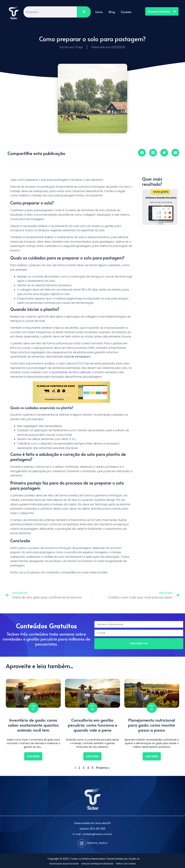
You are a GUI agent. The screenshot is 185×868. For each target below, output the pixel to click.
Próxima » (103, 768)
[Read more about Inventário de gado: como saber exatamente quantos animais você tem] (33, 756)
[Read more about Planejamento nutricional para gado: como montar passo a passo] (152, 756)
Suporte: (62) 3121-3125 (92, 829)
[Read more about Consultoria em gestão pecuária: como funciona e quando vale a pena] (92, 756)
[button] (142, 153)
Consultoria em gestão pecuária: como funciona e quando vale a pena (92, 725)
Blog (112, 12)
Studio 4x (134, 859)
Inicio (99, 12)
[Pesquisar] (84, 12)
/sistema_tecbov (97, 843)
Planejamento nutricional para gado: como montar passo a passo (152, 725)
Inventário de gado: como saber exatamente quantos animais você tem (33, 725)
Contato (126, 12)
